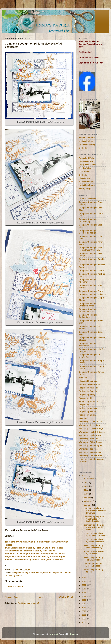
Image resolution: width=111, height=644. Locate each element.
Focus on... (84, 378)
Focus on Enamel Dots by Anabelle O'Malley (94, 534)
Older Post (66, 597)
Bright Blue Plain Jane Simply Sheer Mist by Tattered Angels (35, 557)
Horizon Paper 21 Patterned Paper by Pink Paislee (30, 551)
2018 (84, 581)
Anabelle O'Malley (87, 144)
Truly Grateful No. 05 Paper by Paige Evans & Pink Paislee (34, 548)
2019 (84, 578)
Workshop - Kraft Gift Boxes (92, 432)
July (86, 482)
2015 (84, 593)
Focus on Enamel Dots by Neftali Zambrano (94, 540)
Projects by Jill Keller (89, 401)
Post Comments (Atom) (28, 603)
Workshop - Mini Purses (90, 435)
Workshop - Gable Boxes (90, 422)
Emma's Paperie (84, 71)
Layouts (67, 573)
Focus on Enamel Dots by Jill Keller (94, 553)
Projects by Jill (86, 398)
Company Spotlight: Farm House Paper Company (91, 249)
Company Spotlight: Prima (91, 291)
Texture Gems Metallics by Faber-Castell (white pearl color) (35, 560)
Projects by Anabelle (88, 388)
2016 (84, 589)
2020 (84, 476)
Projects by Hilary (87, 395)
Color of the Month (87, 199)
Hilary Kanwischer (87, 165)
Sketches (83, 418)
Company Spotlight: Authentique (88, 316)
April (87, 494)
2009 (84, 615)
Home (39, 597)
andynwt (54, 634)
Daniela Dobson (86, 161)
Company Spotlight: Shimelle (92, 294)
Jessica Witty (85, 168)
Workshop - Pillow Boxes (90, 442)
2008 (84, 619)
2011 (84, 607)
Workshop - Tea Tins (88, 449)
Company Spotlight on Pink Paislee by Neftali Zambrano (95, 511)
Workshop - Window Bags (91, 452)
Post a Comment (16, 586)
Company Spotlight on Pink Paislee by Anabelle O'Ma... (94, 519)
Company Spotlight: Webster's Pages (88, 305)
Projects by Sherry (87, 415)
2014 (84, 596)
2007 (84, 623)
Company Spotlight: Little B (92, 270)
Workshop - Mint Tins (89, 439)
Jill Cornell (84, 172)
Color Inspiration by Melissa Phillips (93, 565)
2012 (84, 604)
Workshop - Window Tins (90, 456)
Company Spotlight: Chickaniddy (88, 220)
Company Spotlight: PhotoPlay (88, 281)
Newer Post (12, 597)
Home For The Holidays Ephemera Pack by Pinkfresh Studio (35, 554)
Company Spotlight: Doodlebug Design (88, 232)
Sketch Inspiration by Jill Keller (93, 571)
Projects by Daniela (88, 391)
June (87, 486)
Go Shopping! (85, 52)
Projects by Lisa (86, 405)
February (89, 501)
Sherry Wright (85, 189)
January (88, 505)
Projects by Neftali (13, 576)
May (86, 490)
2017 (84, 585)
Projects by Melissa (88, 408)
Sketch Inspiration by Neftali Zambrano (93, 559)
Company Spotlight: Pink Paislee (27, 573)
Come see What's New (89, 57)
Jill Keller (83, 148)
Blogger (74, 634)
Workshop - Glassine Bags (91, 428)
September (89, 479)
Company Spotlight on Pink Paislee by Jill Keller (94, 527)
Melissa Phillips (86, 141)
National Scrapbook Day (90, 384)
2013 (84, 600)
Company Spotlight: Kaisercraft (88, 345)
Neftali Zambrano (87, 138)
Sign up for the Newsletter (91, 63)
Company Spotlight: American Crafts (88, 310)
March (87, 498)
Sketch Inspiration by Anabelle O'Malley (93, 547)
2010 (84, 611)
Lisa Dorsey (84, 178)
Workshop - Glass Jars (89, 425)
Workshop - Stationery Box (91, 446)
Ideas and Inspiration (53, 573)
